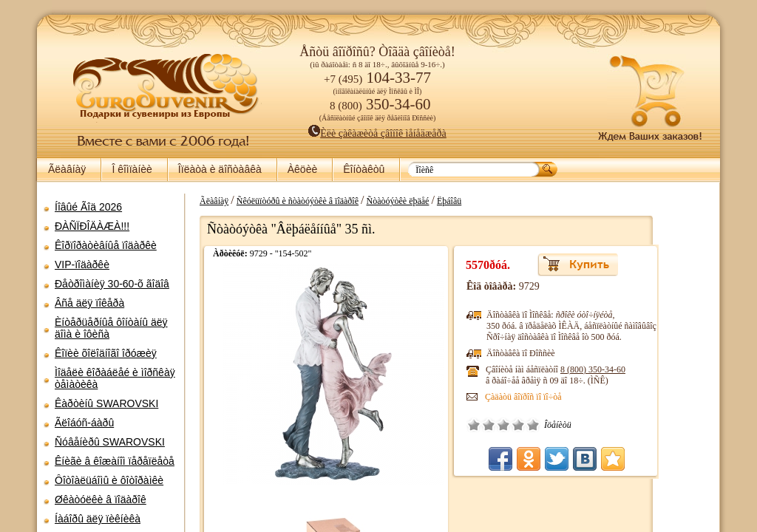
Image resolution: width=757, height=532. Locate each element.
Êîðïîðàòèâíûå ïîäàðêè (106, 245)
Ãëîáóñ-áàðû (84, 423)
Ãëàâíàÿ (67, 169)
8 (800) (644, 369)
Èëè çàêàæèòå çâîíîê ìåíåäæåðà (377, 133)
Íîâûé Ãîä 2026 (88, 207)
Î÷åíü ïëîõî (525, 425)
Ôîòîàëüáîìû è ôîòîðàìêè (109, 480)
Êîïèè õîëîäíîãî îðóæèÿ (106, 353)
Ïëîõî (540, 425)
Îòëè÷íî (584, 425)
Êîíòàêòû (364, 169)
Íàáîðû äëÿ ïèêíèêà (98, 519)
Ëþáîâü (500, 201)
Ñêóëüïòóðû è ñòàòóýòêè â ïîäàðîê (349, 201)
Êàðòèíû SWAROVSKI (106, 403)
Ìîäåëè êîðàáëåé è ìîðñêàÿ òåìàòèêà (115, 378)
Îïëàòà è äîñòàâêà (220, 169)
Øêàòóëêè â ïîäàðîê (101, 499)
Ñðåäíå (554, 425)
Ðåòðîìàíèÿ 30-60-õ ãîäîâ (112, 284)
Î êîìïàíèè (132, 169)
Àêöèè (302, 169)
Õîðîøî (569, 425)
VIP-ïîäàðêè (82, 265)
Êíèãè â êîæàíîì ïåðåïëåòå (115, 461)
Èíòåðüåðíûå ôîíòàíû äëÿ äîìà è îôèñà (111, 328)
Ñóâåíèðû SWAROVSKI (110, 442)
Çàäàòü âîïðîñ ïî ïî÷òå (574, 397)
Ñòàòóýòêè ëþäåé (448, 201)
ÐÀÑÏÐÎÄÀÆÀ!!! (92, 226)
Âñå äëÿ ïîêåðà (89, 303)
